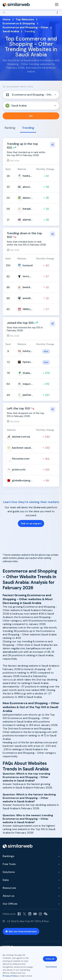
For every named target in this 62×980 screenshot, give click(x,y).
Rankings (8, 856)
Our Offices (10, 904)
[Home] (16, 5)
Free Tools (9, 864)
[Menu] (57, 5)
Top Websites (25, 19)
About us (8, 896)
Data (6, 880)
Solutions (9, 872)
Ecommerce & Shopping (19, 23)
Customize (51, 967)
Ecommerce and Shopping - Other (26, 27)
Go (31, 116)
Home (7, 19)
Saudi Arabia (11, 31)
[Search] (31, 13)
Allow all (50, 959)
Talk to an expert (31, 523)
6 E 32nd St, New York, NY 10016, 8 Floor (28, 921)
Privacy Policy (10, 976)
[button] (31, 95)
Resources (9, 888)
